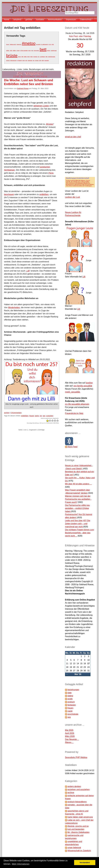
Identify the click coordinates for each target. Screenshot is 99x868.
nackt (24, 60)
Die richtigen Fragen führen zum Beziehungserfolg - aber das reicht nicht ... (80, 533)
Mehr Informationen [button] (21, 864)
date (22, 57)
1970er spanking (24, 50)
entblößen (44, 194)
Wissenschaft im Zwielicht (79, 851)
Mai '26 (78, 674)
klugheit (20, 60)
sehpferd (17, 20)
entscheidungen (52, 57)
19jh (40, 60)
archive (7, 413)
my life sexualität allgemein (77, 404)
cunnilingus (42, 57)
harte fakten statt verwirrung (80, 817)
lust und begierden (76, 829)
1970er (18, 50)
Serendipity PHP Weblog (76, 757)
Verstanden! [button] (85, 863)
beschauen (9, 194)
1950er (8, 50)
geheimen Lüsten (41, 106)
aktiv (32, 50)
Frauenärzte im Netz (74, 413)
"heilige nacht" (13, 44)
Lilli (28, 271)
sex (34, 60)
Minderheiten (14, 307)
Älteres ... (69, 742)
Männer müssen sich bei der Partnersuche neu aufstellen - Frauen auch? (78, 499)
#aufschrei (19, 44)
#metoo (29, 43)
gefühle (29, 20)
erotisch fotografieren (77, 802)
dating (25, 57)
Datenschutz (86, 20)
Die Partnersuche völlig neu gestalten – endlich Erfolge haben (77, 508)
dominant (35, 57)
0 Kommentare (16, 413)
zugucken (47, 60)
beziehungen (54, 50)
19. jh (50, 44)
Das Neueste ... (72, 739)
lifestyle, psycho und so (78, 826)
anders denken (74, 786)
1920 (53, 44)
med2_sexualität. (73, 392)
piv (39, 57)
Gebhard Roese (23, 88)
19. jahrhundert (45, 44)
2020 (43, 60)
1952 (11, 50)
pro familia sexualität (83, 386)
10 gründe (38, 44)
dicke (32, 57)
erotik (70, 699)
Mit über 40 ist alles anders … (78, 484)
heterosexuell (13, 60)
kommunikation (55, 20)
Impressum (71, 20)
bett (43, 49)
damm (19, 57)
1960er (14, 50)
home (7, 20)
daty (47, 57)
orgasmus (30, 60)
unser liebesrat (74, 848)
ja (17, 60)
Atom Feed (72, 447)
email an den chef (73, 137)
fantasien (72, 705)
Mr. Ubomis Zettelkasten (79, 832)
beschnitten (36, 50)
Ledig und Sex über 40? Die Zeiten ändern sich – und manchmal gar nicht (78, 524)
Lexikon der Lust (72, 197)
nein (26, 60)
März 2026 (70, 736)
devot (29, 57)
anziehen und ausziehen (79, 789)
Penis (51, 173)
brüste (12, 56)
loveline (89, 383)
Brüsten (50, 124)
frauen (8, 44)
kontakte (40, 20)
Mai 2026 (69, 730)
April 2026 (70, 733)
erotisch (8, 60)
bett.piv (49, 50)
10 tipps (37, 60)
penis (30, 50)
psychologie (73, 714)
